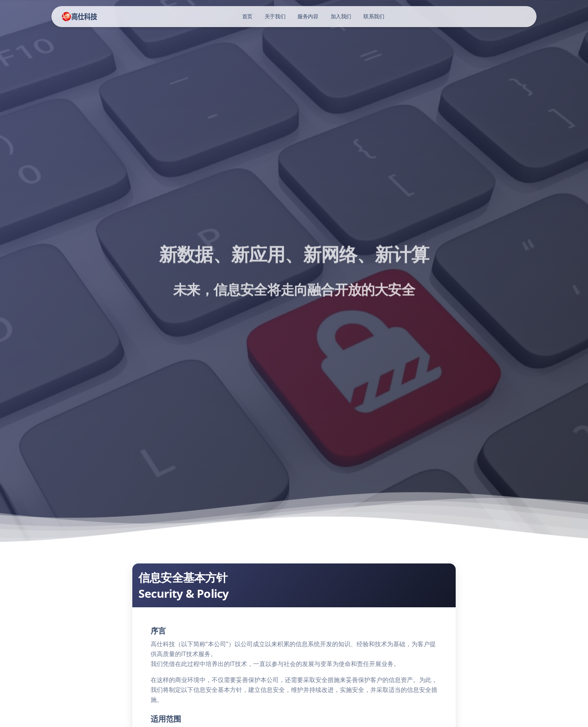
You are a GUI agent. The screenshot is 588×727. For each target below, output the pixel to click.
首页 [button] (247, 16)
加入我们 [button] (341, 16)
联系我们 (374, 16)
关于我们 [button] (275, 16)
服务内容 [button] (308, 16)
